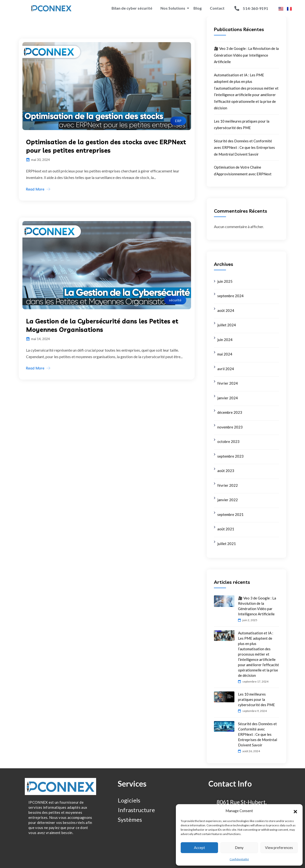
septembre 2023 (230, 456)
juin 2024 (225, 340)
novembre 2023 (230, 427)
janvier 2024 (228, 398)
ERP (178, 121)
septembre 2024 (230, 296)
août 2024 (226, 310)
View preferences (279, 848)
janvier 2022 (228, 500)
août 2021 (226, 529)
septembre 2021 (230, 514)
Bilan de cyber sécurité (132, 8)
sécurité (175, 300)
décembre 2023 (230, 412)
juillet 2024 (227, 325)
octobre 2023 (228, 441)
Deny (239, 848)
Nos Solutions (174, 8)
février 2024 (228, 383)
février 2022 (228, 485)
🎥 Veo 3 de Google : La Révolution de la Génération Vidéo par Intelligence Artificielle (246, 55)
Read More (35, 189)
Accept (199, 848)
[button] (295, 811)
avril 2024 (226, 369)
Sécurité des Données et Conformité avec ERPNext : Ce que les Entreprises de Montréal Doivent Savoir (244, 148)
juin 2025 (225, 281)
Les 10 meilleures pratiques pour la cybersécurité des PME (256, 699)
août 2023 (226, 471)
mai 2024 (225, 354)
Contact (217, 8)
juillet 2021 (227, 544)
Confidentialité (239, 859)
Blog (198, 8)
